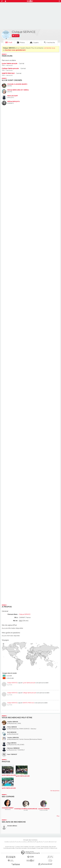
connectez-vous (49, 48)
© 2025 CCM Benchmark (51, 848)
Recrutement (53, 847)
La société (38, 847)
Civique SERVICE (12, 683)
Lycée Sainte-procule (10, 63)
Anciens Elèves (12, 826)
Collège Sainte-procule (10, 68)
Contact (18, 847)
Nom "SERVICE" (12, 754)
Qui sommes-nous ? (10, 847)
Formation (32, 847)
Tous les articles (45, 847)
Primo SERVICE (12, 727)
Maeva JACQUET (13, 96)
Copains (36, 43)
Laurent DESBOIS (44, 809)
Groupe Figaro (40, 848)
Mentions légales (31, 848)
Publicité (26, 847)
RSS (22, 847)
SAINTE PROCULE (8, 73)
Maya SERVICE (12, 743)
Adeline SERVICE (13, 722)
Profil (10, 43)
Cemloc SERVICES (13, 738)
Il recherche (51, 43)
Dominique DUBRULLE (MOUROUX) (26, 809)
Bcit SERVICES (12, 732)
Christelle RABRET (8, 808)
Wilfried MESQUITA (13, 101)
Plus (58, 816)
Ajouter (16, 36)
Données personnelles (9, 848)
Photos (22, 43)
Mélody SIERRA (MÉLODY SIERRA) (18, 90)
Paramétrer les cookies (21, 848)
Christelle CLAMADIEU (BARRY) (17, 84)
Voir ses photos (55, 791)
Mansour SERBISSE (13, 748)
